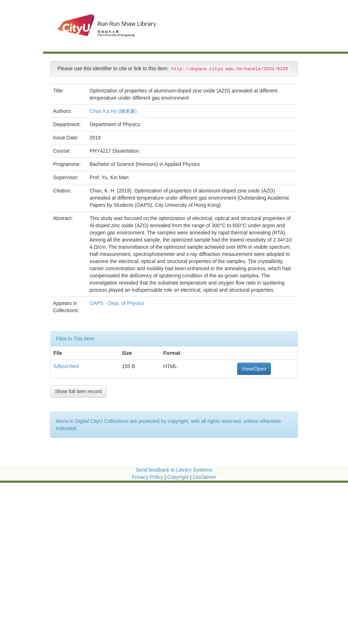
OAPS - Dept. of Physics (118, 303)
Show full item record (78, 391)
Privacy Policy (147, 477)
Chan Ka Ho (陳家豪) (113, 111)
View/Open (254, 369)
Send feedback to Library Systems (174, 470)
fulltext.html (66, 366)
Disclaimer (204, 477)
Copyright (179, 477)
